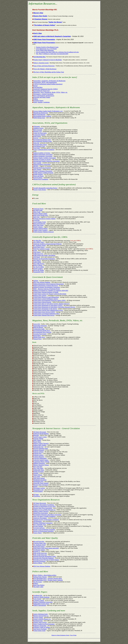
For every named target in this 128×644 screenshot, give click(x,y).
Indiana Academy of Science (42, 153)
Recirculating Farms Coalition (42, 116)
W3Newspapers (38, 491)
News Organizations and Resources (44, 96)
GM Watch (37, 257)
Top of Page (73, 635)
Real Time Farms (39, 225)
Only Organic (38, 169)
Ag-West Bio (37, 241)
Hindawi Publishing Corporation (43, 523)
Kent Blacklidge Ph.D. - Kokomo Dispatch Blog (48, 578)
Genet (35, 250)
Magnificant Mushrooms (41, 113)
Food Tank (37, 148)
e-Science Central (39, 600)
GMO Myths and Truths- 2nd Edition (44, 255)
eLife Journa (37, 599)
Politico (36, 583)
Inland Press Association (41, 513)
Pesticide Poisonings (40, 561)
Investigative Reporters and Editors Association (47, 515)
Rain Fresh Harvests (39, 114)
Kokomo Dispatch (38, 450)
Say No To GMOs (39, 267)
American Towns (38, 209)
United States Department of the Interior (45, 309)
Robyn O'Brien (38, 265)
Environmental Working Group (43, 141)
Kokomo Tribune (39, 452)
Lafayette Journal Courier (41, 460)
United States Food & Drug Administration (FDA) (48, 310)
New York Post (38, 467)
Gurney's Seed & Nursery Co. (42, 619)
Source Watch (38, 533)
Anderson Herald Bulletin (41, 434)
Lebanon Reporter (39, 457)
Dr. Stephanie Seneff (40, 245)
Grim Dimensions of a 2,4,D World (46, 49)
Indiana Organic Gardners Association (45, 158)
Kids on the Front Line (40, 553)
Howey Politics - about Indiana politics (45, 575)
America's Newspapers (40, 518)
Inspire (36, 486)
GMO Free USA (38, 254)
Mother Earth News (39, 337)
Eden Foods (37, 212)
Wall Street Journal (39, 478)
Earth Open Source (39, 247)
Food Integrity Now (39, 146)
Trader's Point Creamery (41, 230)
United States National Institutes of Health (46, 292)
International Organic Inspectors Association (47, 161)
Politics (36, 99)
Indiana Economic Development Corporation (47, 287)
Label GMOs (37, 262)
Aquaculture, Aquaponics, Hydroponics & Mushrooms (50, 81)
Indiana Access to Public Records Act (44, 510)
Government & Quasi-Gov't (42, 91)
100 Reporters (38, 521)
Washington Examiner (40, 480)
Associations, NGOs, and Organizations (45, 82)
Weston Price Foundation (41, 179)
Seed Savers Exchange (40, 629)
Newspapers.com (39, 490)
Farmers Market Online (40, 214)
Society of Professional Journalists (44, 531)
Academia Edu (38, 595)
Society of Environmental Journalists (44, 529)
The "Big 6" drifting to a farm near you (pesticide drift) (52, 54)
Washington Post (39, 481)
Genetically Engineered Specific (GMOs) (46, 89)
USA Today (37, 476)
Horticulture (36, 336)
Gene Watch (37, 252)
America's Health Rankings (42, 597)
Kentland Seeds (38, 621)
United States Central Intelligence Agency (46, 299)
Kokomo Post (38, 453)
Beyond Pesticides (39, 542)
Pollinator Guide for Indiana (42, 627)
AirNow (36, 281)
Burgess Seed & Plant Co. (41, 616)
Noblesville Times (39, 470)
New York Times (38, 468)
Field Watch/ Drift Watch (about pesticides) (46, 548)
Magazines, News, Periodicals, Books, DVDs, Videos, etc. (51, 92)
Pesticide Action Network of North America (46, 560)
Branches (36, 435)
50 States (36, 494)
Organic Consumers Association (43, 171)
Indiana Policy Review (40, 577)
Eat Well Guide (37, 210)
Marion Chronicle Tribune (41, 465)
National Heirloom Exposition (42, 168)
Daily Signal (37, 440)
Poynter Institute (38, 526)
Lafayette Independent (40, 458)
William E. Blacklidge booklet (41, 63)
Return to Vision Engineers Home (60, 635)
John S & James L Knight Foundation (45, 516)
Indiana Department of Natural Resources (46, 286)
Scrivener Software (39, 528)
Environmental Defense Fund (42, 140)
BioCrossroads (38, 130)
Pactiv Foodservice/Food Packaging (44, 624)
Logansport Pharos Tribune (41, 462)
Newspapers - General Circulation (43, 94)
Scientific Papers (38, 101)
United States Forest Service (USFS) (44, 312)
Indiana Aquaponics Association (43, 156)
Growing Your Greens (40, 334)
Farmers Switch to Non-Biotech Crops (47, 47)
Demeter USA (38, 131)
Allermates (37, 126)
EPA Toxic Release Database (42, 282)
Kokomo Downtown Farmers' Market (45, 219)
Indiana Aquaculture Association (43, 154)
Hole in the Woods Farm (41, 215)
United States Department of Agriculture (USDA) (48, 305)
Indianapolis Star (39, 447)
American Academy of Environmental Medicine (48, 244)
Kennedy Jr (37, 551)
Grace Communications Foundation (44, 150)
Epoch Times (37, 442)
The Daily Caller (38, 587)
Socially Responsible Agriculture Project (45, 188)
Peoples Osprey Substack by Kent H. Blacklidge (48, 60)
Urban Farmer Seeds (40, 631)
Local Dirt (36, 220)
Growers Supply (38, 617)
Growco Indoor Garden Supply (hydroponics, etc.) (48, 111)
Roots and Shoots (39, 176)
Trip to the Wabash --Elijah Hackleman (45, 69)
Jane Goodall (37, 163)
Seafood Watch (38, 178)
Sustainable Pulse (39, 272)
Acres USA (37, 324)
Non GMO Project (39, 264)
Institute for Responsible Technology (44, 259)
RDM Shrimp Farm (39, 118)
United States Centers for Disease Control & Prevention (50, 294)
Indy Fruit (36, 217)
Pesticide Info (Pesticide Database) (44, 558)
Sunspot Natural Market (41, 228)
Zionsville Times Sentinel (41, 483)
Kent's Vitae (38, 33)
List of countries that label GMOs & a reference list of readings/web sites (57, 52)
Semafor (36, 473)
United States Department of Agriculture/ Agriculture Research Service (54, 307)
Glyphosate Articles (39, 550)
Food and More (38, 87)
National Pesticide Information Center (45, 556)
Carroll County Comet (40, 437)
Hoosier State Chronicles (41, 485)
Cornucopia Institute (40, 135)
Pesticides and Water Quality (42, 97)
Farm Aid (36, 143)
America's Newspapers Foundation (44, 505)
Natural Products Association (42, 164)
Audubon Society (39, 128)
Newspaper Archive (39, 488)
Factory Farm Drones (40, 190)
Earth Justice (37, 136)
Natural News (38, 339)
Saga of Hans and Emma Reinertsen (44, 66)
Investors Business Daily (41, 448)
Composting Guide (39, 329)
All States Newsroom (40, 432)
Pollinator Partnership (40, 626)
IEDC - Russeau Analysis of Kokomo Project (47, 289)
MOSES (36, 166)
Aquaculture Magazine (40, 326)
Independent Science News (41, 604)
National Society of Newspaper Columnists (46, 520)
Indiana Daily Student (40, 445)
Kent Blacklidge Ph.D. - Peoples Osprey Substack (48, 580)
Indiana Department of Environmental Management (49, 284)
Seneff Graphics (38, 269)
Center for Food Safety (40, 133)
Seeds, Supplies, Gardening (42, 102)
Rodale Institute (38, 174)
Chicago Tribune (38, 439)
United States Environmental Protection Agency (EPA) (50, 300)
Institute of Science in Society (42, 159)
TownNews (37, 496)
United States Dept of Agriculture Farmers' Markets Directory (51, 304)
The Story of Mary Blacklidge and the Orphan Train (49, 72)
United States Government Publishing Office (47, 314)
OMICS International (40, 605)
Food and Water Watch (40, 145)
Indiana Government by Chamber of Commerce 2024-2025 (51, 290)
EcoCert (36, 138)
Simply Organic (38, 227)
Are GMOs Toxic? (39, 242)
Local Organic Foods (40, 222)
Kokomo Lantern (39, 455)
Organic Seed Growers (40, 622)
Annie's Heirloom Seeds (41, 614)
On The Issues (38, 582)
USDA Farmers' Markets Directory (43, 232)
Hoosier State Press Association (43, 508)
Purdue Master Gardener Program (43, 173)
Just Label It (37, 260)
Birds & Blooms (38, 327)
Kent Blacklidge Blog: (40, 57)
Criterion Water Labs (40, 543)
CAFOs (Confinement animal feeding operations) (48, 84)
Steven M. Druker (39, 270)
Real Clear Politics (39, 585)
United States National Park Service (44, 315)
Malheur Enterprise (39, 463)
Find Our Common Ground (42, 249)
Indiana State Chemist (40, 295)
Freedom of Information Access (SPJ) (45, 506)
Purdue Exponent (39, 472)
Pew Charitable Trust (40, 525)
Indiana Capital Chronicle (41, 443)
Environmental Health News (42, 331)
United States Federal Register (42, 302)
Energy (36, 86)
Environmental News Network (42, 332)
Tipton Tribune (38, 475)
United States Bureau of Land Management (46, 297)
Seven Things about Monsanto (45, 50)
